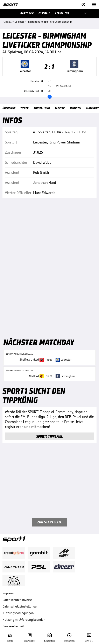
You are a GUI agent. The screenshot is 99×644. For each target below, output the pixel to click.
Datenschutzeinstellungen (20, 606)
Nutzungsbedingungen (18, 613)
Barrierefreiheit (13, 626)
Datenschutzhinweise (17, 600)
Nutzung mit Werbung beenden (24, 620)
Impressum (10, 593)
